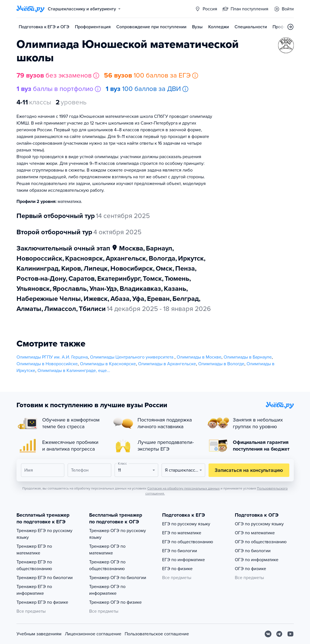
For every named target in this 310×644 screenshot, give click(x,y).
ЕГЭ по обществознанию (188, 542)
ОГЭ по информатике (257, 560)
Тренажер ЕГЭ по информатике (34, 590)
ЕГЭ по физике (177, 569)
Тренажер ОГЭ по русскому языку (118, 534)
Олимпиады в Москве (199, 357)
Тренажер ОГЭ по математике (107, 550)
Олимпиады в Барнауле (248, 357)
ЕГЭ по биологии (180, 551)
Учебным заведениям (39, 634)
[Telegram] (279, 634)
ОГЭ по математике (255, 533)
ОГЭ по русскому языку (259, 524)
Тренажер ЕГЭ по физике (42, 602)
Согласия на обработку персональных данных (184, 488)
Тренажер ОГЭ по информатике (107, 590)
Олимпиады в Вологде (221, 364)
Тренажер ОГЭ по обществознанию (107, 565)
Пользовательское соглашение (157, 634)
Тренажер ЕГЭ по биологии (45, 578)
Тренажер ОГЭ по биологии (118, 578)
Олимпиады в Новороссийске (47, 364)
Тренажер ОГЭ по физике (115, 602)
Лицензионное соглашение (93, 634)
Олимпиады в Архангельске (167, 364)
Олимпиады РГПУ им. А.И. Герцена (52, 357)
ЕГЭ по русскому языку (186, 524)
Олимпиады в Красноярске (108, 364)
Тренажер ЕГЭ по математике (34, 550)
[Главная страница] (30, 9)
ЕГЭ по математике (182, 533)
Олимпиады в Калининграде (67, 371)
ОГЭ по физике (250, 569)
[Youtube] (290, 634)
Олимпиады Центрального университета (132, 357)
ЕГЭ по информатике (184, 560)
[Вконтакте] (268, 634)
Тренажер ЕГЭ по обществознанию (34, 565)
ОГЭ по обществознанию (261, 542)
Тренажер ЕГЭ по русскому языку (44, 534)
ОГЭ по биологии (253, 551)
